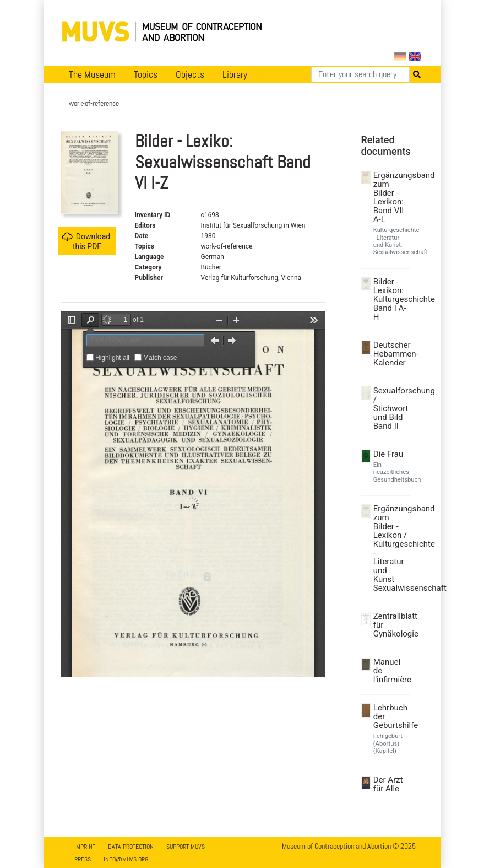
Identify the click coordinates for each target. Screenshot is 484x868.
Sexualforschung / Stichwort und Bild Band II (390, 408)
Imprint (85, 847)
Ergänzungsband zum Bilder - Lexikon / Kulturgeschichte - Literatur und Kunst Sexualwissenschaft (390, 548)
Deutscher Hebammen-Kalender (390, 354)
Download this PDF (86, 241)
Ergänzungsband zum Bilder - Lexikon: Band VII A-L (390, 197)
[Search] (360, 74)
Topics (146, 74)
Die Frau (388, 454)
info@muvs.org (126, 859)
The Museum (92, 74)
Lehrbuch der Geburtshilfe (390, 716)
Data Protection (131, 847)
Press (83, 859)
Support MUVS (186, 847)
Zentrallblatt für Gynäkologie (390, 625)
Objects (190, 74)
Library (235, 74)
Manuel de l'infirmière (390, 671)
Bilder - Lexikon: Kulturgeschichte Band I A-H (390, 299)
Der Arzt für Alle (388, 784)
